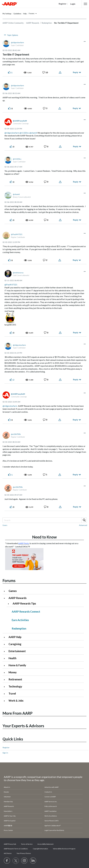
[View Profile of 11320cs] (17, 159)
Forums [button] (32, 13)
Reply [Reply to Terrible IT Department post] (76, 72)
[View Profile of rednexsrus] (18, 273)
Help (25, 14)
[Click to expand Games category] (5, 591)
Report (60, 72)
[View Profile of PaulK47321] (17, 234)
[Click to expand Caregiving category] (5, 644)
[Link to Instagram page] (24, 861)
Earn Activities (20, 620)
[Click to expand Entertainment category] (5, 651)
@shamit (33, 133)
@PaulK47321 (11, 285)
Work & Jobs (16, 701)
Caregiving (15, 644)
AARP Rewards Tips (24, 603)
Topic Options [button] (13, 35)
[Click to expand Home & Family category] (5, 666)
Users (5, 525)
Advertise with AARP (52, 787)
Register (6, 747)
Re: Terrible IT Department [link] (66, 23)
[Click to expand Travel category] (5, 694)
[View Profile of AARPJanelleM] (20, 121)
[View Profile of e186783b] (16, 434)
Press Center (8, 830)
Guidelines (17, 14)
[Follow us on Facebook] (7, 861)
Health (12, 658)
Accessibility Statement (45, 844)
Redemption (47, 23)
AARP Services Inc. (51, 802)
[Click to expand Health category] (5, 658)
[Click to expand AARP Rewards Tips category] (9, 604)
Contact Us (48, 792)
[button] (85, 4)
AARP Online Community (13, 23)
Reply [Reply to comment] (75, 108)
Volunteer (7, 797)
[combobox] (44, 520)
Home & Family (17, 665)
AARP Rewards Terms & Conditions (16, 849)
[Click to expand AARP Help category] (5, 637)
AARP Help (15, 637)
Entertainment (17, 651)
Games (13, 591)
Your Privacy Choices (24, 853)
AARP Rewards (33, 23)
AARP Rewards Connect (26, 612)
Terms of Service (27, 844)
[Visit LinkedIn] (33, 861)
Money (13, 672)
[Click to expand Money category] (5, 673)
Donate (6, 792)
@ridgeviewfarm (12, 133)
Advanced (83, 525)
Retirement (15, 679)
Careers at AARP (50, 797)
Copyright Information (40, 849)
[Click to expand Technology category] (5, 687)
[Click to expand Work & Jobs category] (5, 701)
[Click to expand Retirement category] (5, 680)
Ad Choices (8, 853)
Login (73, 4)
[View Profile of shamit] (16, 194)
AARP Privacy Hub (10, 844)
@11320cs (24, 133)
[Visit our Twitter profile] (16, 861)
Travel (12, 693)
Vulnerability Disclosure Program (64, 849)
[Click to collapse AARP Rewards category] (5, 598)
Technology (15, 686)
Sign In (5, 753)
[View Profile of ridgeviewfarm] (17, 42)
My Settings (7, 14)
